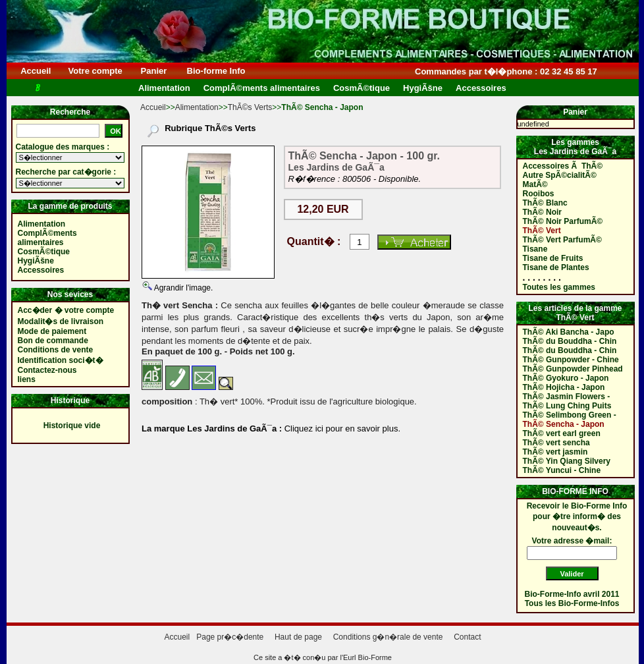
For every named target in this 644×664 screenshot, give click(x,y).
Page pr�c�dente (230, 637)
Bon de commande (53, 341)
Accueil (36, 71)
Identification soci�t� (61, 360)
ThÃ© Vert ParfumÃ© (562, 240)
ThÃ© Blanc (545, 203)
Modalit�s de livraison (61, 321)
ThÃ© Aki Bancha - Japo (569, 332)
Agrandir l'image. (182, 288)
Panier (154, 71)
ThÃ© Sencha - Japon (564, 424)
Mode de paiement (52, 331)
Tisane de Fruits (553, 258)
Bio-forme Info (216, 71)
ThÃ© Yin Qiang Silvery (567, 461)
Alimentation (197, 107)
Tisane (535, 249)
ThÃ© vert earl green (562, 433)
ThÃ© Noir (543, 212)
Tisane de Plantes (556, 267)
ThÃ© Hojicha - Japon (564, 387)
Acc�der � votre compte (66, 310)
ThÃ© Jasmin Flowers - (567, 397)
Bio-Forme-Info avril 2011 (572, 594)
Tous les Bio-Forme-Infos (572, 603)
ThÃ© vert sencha (556, 443)
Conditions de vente (56, 350)
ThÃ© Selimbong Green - (570, 415)
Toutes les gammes (559, 287)
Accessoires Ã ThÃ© (563, 166)
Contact (467, 637)
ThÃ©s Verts (250, 107)
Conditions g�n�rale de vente (388, 637)
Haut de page (298, 637)
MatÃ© (535, 184)
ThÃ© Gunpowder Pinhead (573, 369)
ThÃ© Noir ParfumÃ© (563, 221)
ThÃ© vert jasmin (555, 452)
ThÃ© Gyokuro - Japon (566, 378)
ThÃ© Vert (542, 231)
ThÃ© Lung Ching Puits (567, 406)
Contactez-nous (47, 370)
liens (27, 379)
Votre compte (95, 71)
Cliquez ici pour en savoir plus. (341, 429)
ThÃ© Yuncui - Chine (562, 470)
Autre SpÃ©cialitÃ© (560, 175)
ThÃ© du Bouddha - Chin (570, 341)
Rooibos (539, 194)
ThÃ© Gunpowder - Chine (571, 360)
